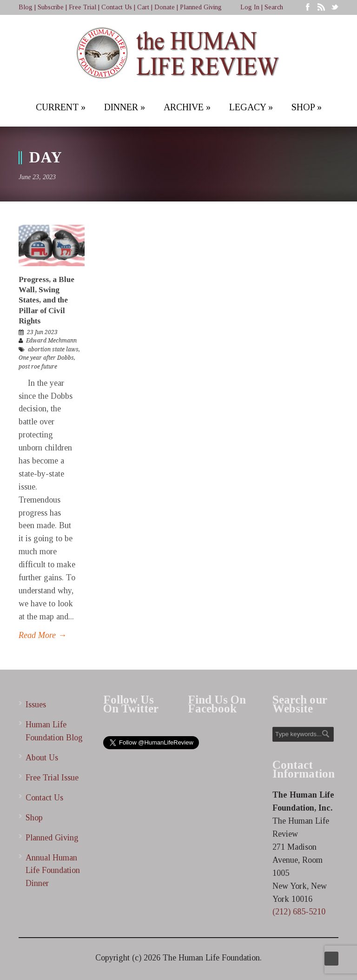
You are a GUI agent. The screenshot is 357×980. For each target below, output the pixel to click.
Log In (250, 7)
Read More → (43, 635)
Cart (143, 7)
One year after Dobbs (46, 358)
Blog (26, 7)
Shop (34, 818)
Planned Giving (201, 7)
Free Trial (83, 7)
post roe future (38, 367)
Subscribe (51, 7)
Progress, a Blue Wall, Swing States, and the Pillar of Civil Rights (46, 300)
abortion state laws (53, 349)
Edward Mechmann (51, 341)
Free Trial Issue (52, 778)
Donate (165, 7)
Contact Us (117, 7)
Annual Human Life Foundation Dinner (53, 871)
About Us (42, 758)
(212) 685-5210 (299, 912)
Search (274, 7)
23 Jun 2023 (42, 332)
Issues (36, 705)
